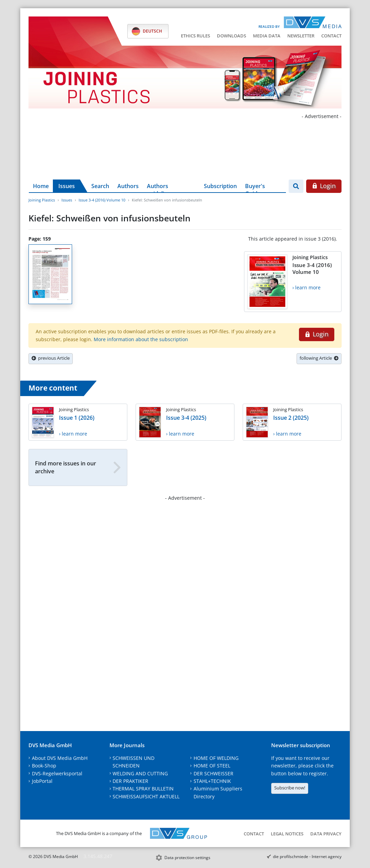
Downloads (232, 36)
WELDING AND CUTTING (140, 773)
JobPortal (42, 781)
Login (324, 186)
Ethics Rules (195, 36)
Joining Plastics (42, 200)
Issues (67, 186)
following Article (319, 358)
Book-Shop (44, 766)
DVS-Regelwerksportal (57, 773)
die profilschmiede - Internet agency (307, 857)
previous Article (51, 358)
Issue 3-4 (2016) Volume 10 (102, 200)
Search (100, 186)
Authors (128, 186)
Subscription (220, 186)
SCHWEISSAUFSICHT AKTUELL (146, 796)
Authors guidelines (160, 187)
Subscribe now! (290, 788)
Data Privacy (326, 834)
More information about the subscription (141, 339)
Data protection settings (187, 858)
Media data (267, 36)
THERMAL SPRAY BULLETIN (143, 789)
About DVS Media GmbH (60, 758)
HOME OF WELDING (216, 758)
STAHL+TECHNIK (212, 781)
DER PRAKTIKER (130, 781)
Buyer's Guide (255, 187)
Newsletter (301, 36)
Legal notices (287, 834)
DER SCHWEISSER (213, 773)
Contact (331, 36)
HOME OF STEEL (212, 766)
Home (41, 186)
